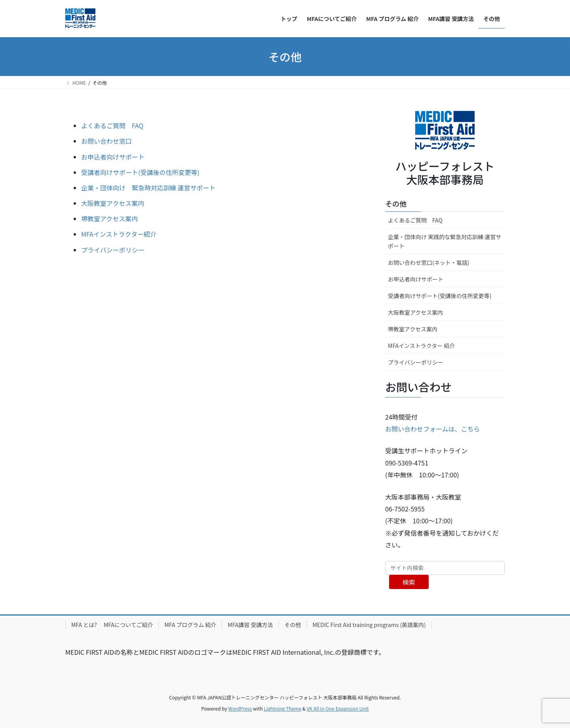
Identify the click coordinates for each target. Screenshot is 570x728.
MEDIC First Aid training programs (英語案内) (369, 625)
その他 (396, 203)
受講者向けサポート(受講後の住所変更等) (140, 172)
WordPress (240, 708)
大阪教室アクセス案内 (113, 203)
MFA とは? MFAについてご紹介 (112, 625)
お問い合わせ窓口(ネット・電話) (428, 262)
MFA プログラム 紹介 (190, 625)
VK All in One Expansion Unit (338, 708)
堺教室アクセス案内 (109, 219)
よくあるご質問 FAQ (112, 125)
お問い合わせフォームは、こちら (433, 429)
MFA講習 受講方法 (250, 625)
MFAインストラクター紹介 (119, 234)
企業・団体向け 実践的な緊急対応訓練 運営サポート (445, 241)
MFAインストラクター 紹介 (421, 346)
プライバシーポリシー (113, 250)
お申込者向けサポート (113, 157)
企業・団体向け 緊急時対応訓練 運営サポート (148, 188)
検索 (409, 582)
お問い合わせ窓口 (106, 141)
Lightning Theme (282, 708)
